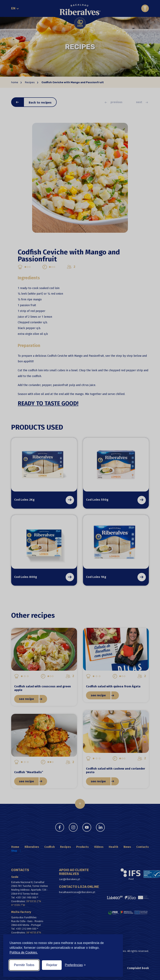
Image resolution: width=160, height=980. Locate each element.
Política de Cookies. (24, 952)
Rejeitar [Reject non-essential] (52, 965)
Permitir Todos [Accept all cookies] (24, 965)
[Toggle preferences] (75, 965)
